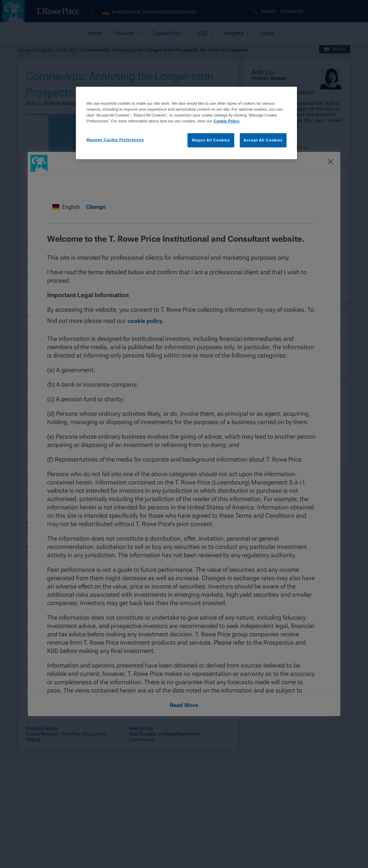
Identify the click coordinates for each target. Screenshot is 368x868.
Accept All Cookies (263, 140)
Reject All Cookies (211, 140)
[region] (186, 123)
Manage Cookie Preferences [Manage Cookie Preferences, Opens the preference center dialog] (115, 140)
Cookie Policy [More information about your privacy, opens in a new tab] (227, 121)
